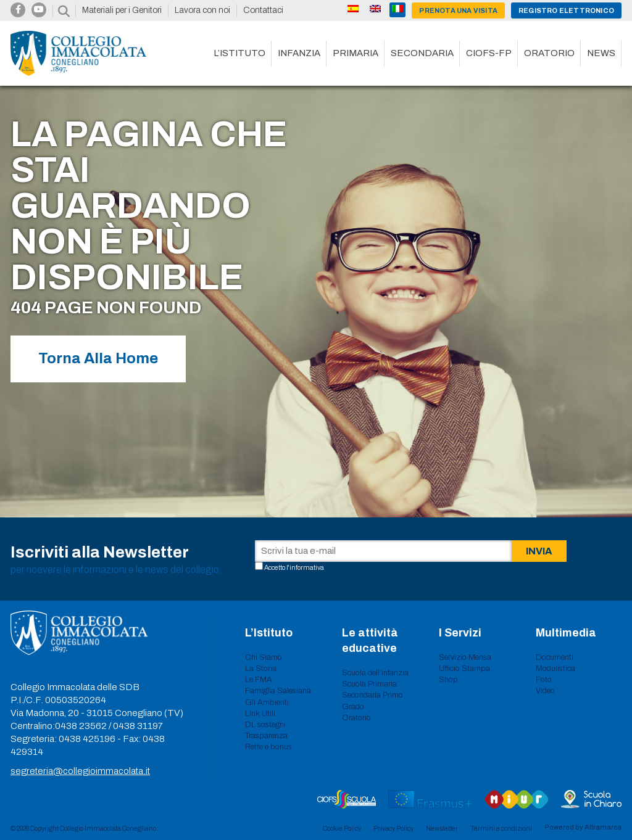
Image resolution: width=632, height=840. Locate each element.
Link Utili (260, 714)
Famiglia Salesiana (278, 691)
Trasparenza (266, 736)
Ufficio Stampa (464, 669)
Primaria (355, 53)
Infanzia (299, 53)
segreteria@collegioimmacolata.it (80, 771)
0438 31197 (138, 726)
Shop (448, 680)
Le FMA (259, 680)
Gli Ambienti (267, 702)
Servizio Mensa (465, 657)
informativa (307, 567)
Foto (544, 680)
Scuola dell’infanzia (375, 673)
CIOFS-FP (489, 53)
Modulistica (555, 669)
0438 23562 (81, 726)
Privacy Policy (393, 828)
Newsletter (442, 828)
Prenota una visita (458, 10)
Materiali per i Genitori (122, 10)
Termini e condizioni (501, 828)
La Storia (261, 669)
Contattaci (263, 10)
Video (545, 691)
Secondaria (422, 53)
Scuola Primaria (369, 684)
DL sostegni (265, 725)
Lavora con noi (202, 10)
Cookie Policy (342, 828)
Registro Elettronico (566, 10)
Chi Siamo (264, 657)
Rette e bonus (268, 747)
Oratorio (549, 53)
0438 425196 (87, 739)
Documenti (555, 657)
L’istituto (239, 53)
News (601, 53)
